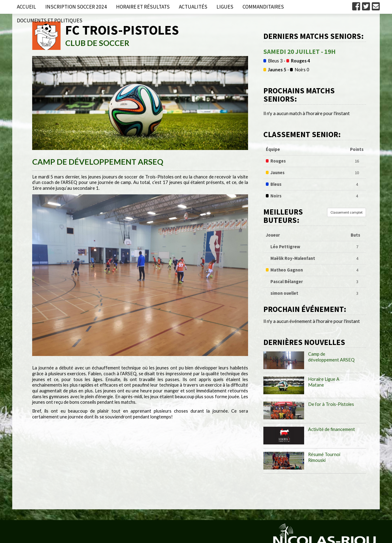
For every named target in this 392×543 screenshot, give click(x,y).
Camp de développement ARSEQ (331, 357)
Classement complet (347, 212)
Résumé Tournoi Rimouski (324, 457)
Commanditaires (263, 7)
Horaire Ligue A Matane (324, 382)
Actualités (193, 7)
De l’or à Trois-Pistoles (331, 404)
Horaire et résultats (143, 7)
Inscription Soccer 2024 (76, 7)
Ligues (225, 7)
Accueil (26, 7)
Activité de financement (332, 429)
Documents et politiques (50, 21)
